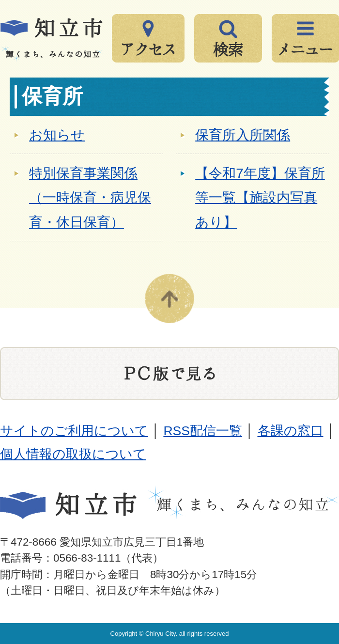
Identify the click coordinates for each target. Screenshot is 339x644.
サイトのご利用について (74, 431)
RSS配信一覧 (203, 431)
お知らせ (57, 135)
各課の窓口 (291, 431)
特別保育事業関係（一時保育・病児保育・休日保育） (90, 198)
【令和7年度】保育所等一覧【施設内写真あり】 (260, 198)
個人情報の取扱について (73, 454)
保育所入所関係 (243, 135)
